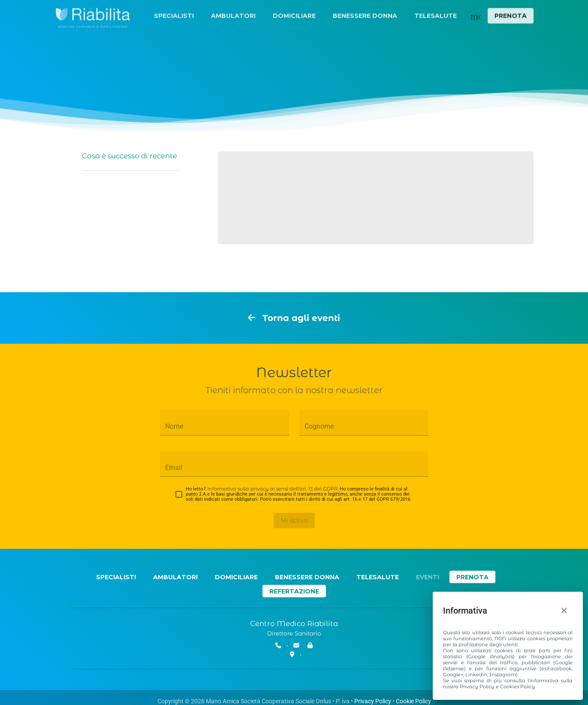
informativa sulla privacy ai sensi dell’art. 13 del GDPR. (273, 489)
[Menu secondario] (476, 16)
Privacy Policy (477, 687)
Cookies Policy (518, 687)
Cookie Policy (413, 701)
